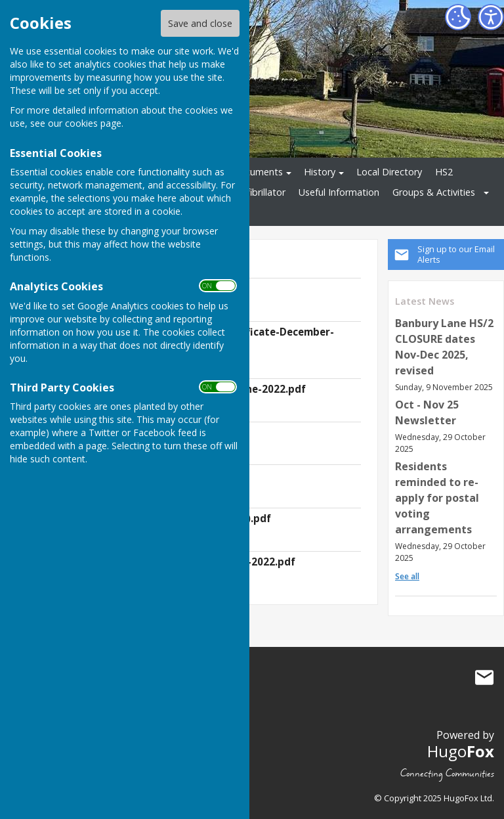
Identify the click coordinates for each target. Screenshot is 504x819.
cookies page (93, 123)
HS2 (444, 172)
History (320, 172)
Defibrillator (260, 192)
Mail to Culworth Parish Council (484, 678)
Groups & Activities (434, 192)
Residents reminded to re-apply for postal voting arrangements (437, 498)
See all (407, 576)
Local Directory (389, 172)
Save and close (200, 23)
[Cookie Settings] (458, 17)
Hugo (461, 751)
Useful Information (339, 192)
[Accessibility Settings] (491, 17)
